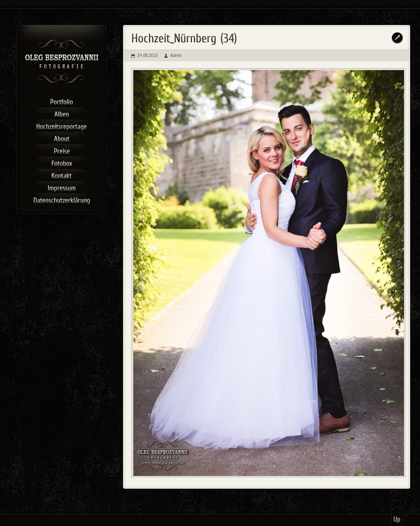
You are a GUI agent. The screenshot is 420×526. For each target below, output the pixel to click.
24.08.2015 (148, 56)
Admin (176, 56)
